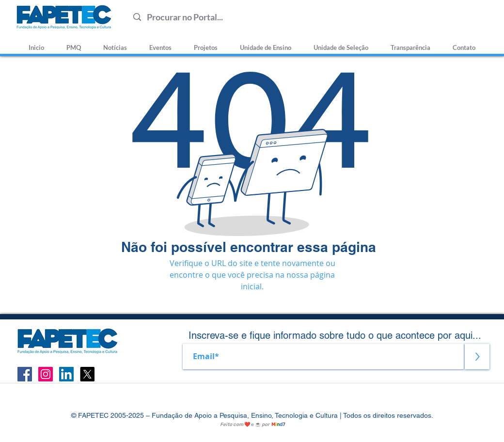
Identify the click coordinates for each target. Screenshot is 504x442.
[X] (87, 374)
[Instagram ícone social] (46, 374)
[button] (341, 43)
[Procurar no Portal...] (308, 17)
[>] (477, 356)
